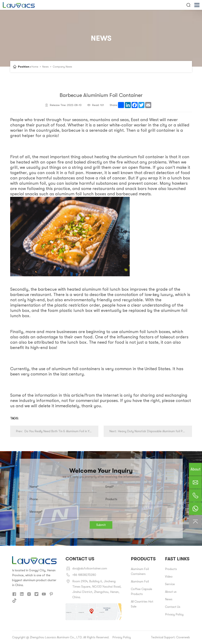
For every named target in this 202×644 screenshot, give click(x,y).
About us (171, 592)
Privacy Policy (174, 614)
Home (35, 67)
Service (170, 584)
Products (171, 569)
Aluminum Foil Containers (140, 572)
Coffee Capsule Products (141, 592)
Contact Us (173, 607)
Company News (62, 67)
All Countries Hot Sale (142, 604)
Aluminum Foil (140, 582)
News (45, 67)
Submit (101, 525)
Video (169, 577)
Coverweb (183, 637)
